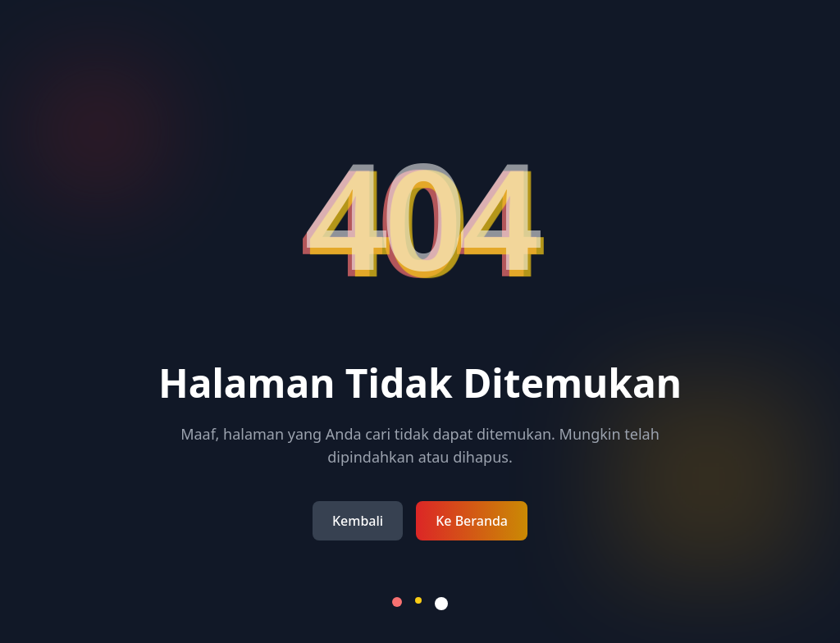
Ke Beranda (472, 521)
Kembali (358, 521)
